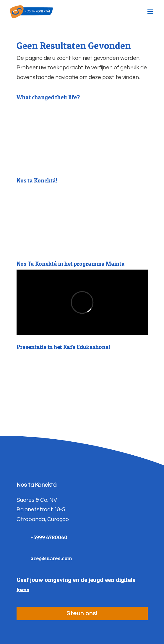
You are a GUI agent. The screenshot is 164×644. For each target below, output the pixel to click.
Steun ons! (82, 613)
